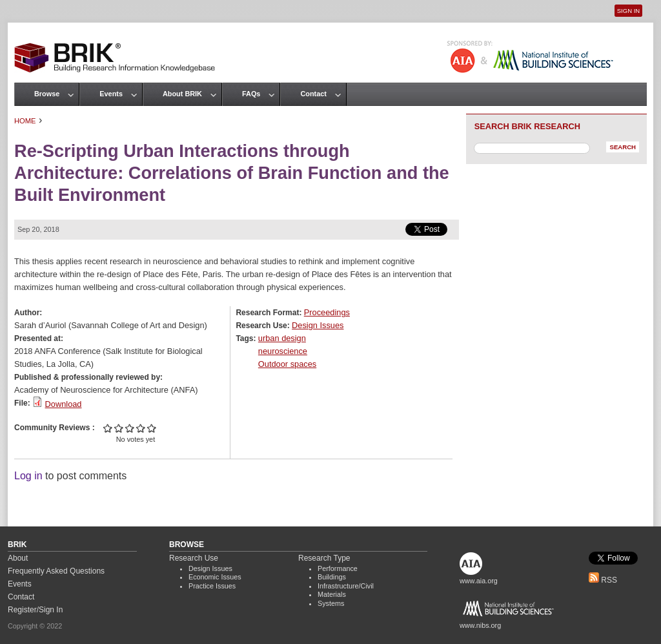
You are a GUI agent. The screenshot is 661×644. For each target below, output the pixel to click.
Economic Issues (215, 577)
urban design (282, 338)
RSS (603, 580)
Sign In (628, 11)
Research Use (194, 558)
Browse (47, 94)
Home (25, 121)
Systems (331, 603)
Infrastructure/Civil (346, 586)
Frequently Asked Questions (56, 571)
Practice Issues (212, 586)
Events (111, 94)
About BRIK (182, 94)
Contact (313, 94)
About (18, 558)
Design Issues (318, 325)
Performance (338, 568)
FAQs (251, 94)
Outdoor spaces (287, 364)
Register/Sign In (35, 610)
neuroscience (283, 351)
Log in (28, 476)
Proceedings (327, 312)
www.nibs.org (480, 625)
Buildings (332, 577)
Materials (332, 594)
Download (64, 404)
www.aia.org (479, 581)
